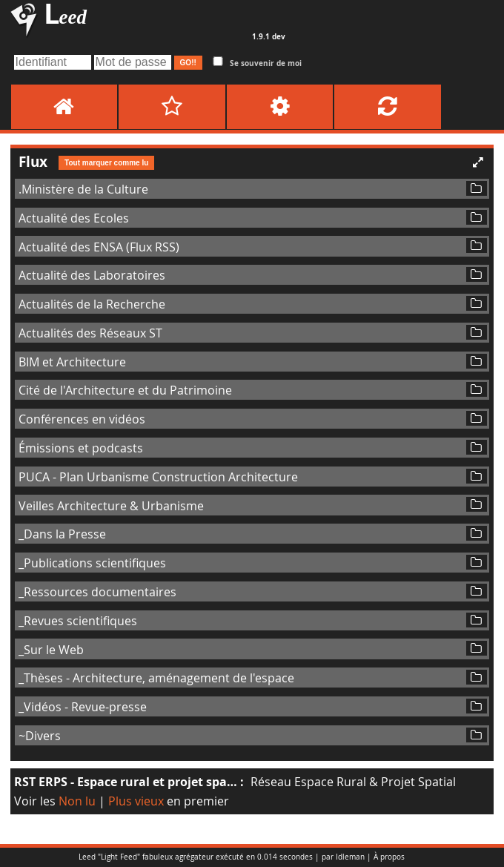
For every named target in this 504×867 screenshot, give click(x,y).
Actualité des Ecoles (74, 218)
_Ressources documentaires (97, 592)
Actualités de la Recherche (92, 304)
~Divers (40, 736)
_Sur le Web (51, 650)
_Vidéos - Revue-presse (83, 707)
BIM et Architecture (72, 362)
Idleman (350, 857)
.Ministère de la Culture (83, 189)
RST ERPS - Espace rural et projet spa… (126, 782)
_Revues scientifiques (78, 621)
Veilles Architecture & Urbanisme (111, 506)
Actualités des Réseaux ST (90, 333)
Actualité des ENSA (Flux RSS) (99, 247)
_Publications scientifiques (92, 563)
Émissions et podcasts (81, 448)
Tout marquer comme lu (106, 163)
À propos (389, 857)
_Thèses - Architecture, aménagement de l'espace (156, 678)
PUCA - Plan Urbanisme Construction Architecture (158, 477)
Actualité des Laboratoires (92, 275)
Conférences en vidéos (82, 419)
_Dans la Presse (62, 534)
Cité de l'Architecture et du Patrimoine (125, 390)
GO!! (188, 63)
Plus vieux (136, 801)
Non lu (77, 801)
